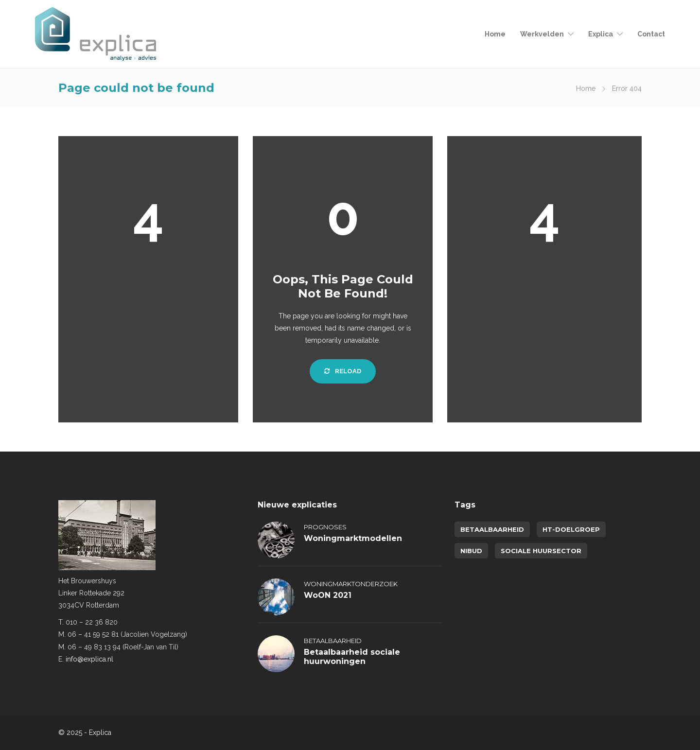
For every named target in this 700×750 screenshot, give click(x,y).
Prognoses (325, 527)
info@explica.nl (89, 659)
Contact (651, 34)
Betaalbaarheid (333, 641)
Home (495, 34)
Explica (601, 34)
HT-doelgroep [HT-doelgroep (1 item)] (571, 529)
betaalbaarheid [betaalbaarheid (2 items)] (492, 529)
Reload (343, 371)
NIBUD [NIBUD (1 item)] (471, 551)
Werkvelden (542, 34)
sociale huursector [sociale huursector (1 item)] (541, 551)
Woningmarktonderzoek (351, 584)
